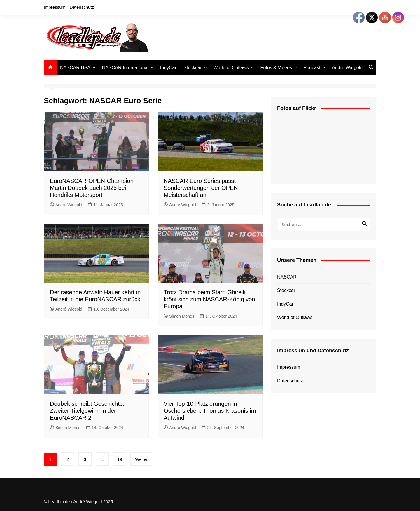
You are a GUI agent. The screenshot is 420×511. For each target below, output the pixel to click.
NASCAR (287, 277)
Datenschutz (82, 7)
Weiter (141, 459)
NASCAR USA (75, 68)
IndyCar (168, 68)
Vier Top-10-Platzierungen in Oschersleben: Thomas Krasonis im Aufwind (210, 411)
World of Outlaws (231, 68)
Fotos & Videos (276, 68)
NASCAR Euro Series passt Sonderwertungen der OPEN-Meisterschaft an (202, 188)
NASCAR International (125, 68)
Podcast (312, 68)
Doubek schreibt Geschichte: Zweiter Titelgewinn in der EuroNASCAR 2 (87, 411)
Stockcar (192, 68)
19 (120, 459)
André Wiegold (347, 68)
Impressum (55, 7)
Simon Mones (179, 316)
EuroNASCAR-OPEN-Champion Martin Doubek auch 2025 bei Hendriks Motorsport (92, 188)
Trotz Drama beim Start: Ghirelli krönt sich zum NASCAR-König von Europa (209, 299)
